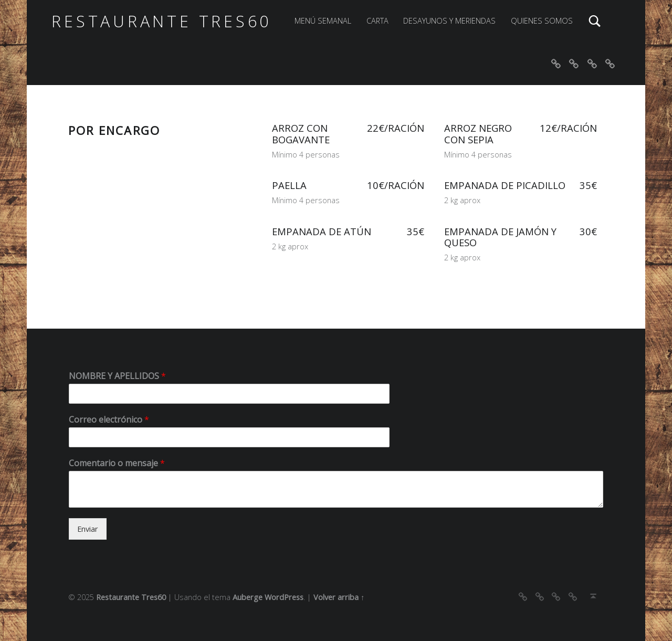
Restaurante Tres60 (161, 21)
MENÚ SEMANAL (323, 21)
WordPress (284, 597)
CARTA (377, 21)
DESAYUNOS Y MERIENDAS (449, 21)
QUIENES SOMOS (542, 21)
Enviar (88, 529)
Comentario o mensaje (117, 463)
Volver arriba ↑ (339, 597)
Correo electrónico (109, 420)
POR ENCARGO (114, 130)
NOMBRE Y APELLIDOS (117, 376)
